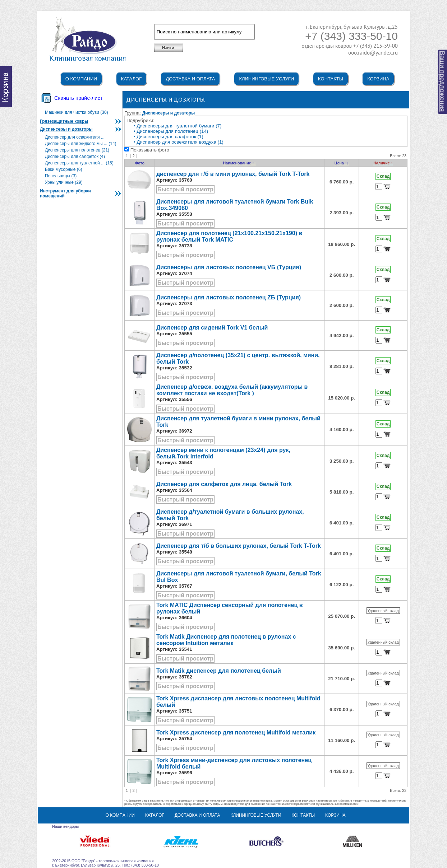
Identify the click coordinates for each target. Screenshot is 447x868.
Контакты (331, 79)
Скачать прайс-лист (78, 98)
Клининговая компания (88, 55)
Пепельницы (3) (61, 176)
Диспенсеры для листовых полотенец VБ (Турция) (229, 267)
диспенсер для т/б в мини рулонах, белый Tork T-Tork (233, 174)
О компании (81, 79)
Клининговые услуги (266, 79)
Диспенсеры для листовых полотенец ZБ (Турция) (229, 297)
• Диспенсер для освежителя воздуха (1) (179, 142)
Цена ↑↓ (342, 163)
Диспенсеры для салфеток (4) (75, 157)
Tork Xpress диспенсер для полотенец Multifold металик (236, 732)
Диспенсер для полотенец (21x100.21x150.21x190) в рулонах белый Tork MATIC (229, 236)
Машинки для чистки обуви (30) (77, 112)
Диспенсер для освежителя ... (75, 137)
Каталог (131, 79)
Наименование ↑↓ (240, 163)
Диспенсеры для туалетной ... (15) (79, 163)
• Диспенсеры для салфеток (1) (169, 137)
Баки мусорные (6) (64, 169)
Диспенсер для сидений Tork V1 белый (212, 328)
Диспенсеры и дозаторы (66, 129)
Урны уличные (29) (64, 182)
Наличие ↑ (383, 163)
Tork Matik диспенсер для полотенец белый (219, 671)
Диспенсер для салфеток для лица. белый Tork (224, 484)
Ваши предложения (443, 81)
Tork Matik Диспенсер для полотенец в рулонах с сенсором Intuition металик (226, 640)
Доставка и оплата (190, 79)
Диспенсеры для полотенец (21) (77, 150)
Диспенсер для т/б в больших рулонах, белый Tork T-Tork (239, 546)
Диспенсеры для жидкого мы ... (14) (81, 144)
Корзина (378, 79)
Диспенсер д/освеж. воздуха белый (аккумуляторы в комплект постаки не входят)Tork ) (232, 390)
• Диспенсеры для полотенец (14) (171, 131)
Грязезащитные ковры (64, 121)
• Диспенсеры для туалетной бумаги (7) (178, 126)
